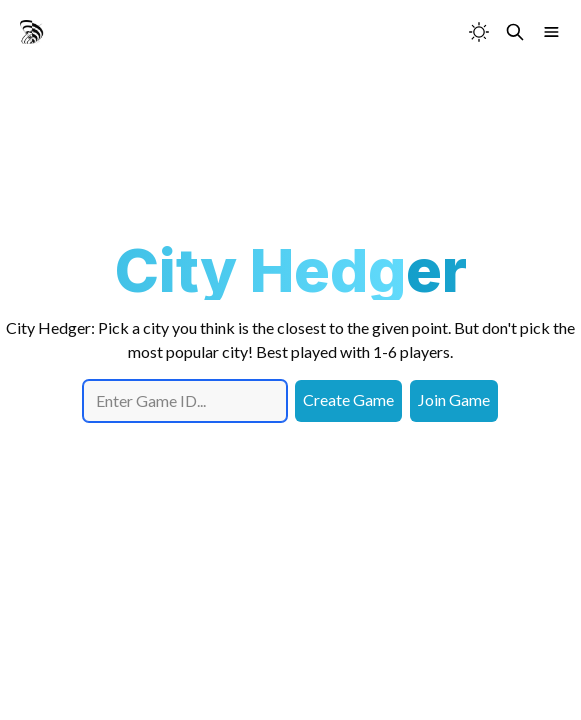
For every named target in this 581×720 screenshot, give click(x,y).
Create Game (348, 399)
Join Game (454, 399)
